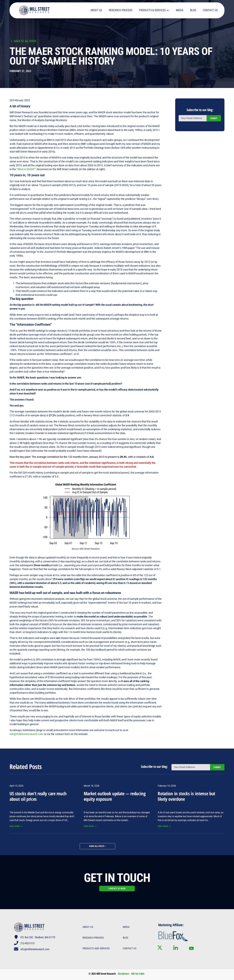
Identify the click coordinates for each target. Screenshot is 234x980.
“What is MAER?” (26, 169)
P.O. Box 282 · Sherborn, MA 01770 (38, 937)
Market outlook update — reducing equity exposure (115, 796)
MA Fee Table (138, 974)
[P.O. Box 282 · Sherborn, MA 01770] (16, 937)
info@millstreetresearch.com (26, 734)
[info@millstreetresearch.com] (16, 949)
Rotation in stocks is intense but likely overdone (186, 796)
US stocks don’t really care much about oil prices (38, 796)
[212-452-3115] (16, 943)
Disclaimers (123, 974)
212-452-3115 (27, 943)
